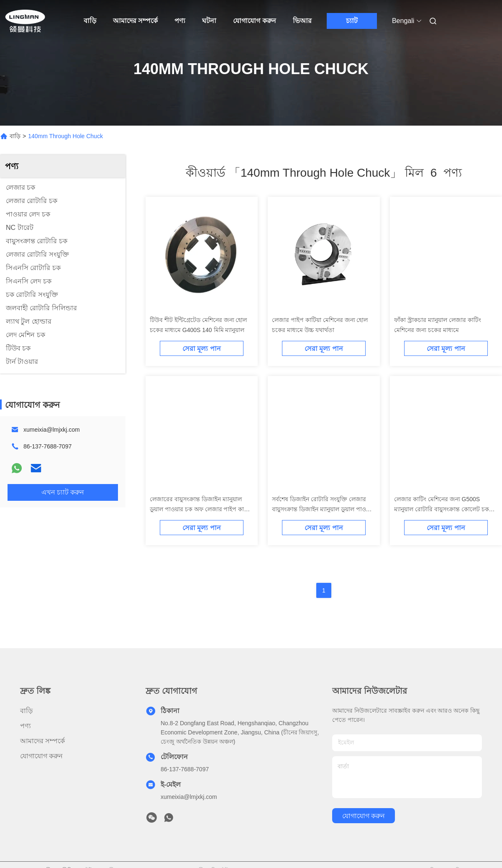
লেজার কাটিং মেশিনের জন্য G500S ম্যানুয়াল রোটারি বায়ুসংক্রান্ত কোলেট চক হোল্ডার (442, 509)
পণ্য (180, 21)
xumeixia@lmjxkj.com (52, 430)
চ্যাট (352, 21)
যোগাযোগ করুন (254, 21)
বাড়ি (90, 21)
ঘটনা (209, 21)
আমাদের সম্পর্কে (135, 21)
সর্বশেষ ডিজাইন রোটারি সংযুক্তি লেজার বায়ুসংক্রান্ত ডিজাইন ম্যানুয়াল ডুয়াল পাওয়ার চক (323, 509)
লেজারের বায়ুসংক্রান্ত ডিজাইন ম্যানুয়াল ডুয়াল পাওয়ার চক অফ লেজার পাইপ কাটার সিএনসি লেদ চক (201, 509)
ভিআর (302, 21)
